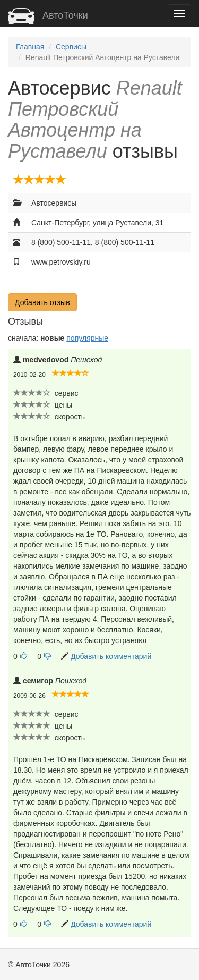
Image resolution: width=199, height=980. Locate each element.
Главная (30, 47)
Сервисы (71, 47)
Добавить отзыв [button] (42, 302)
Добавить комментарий (111, 656)
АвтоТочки (48, 15)
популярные (87, 338)
